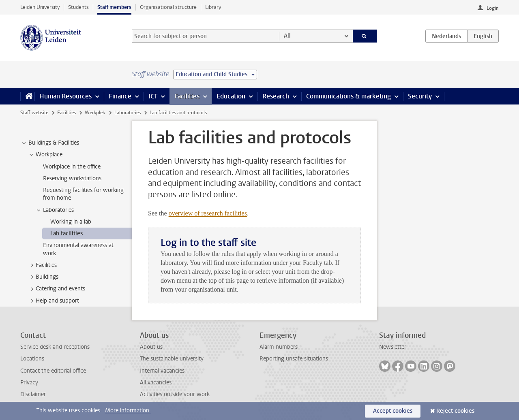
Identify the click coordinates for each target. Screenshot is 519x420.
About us (151, 347)
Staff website (34, 113)
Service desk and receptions (55, 347)
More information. (128, 410)
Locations (32, 359)
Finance (120, 96)
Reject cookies (455, 411)
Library (213, 7)
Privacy (29, 383)
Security (420, 96)
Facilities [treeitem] (42, 265)
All (287, 36)
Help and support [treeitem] (54, 301)
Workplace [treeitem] (45, 155)
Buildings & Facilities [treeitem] (50, 143)
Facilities (187, 96)
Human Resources (65, 96)
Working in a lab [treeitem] (71, 222)
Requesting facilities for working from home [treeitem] (83, 194)
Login (493, 8)
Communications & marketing (349, 96)
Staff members (114, 7)
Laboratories (128, 113)
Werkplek (95, 113)
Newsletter (393, 347)
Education (231, 96)
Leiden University (40, 7)
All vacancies (156, 383)
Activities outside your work (175, 394)
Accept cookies (393, 411)
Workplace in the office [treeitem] (72, 167)
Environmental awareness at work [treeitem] (78, 249)
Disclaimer (33, 394)
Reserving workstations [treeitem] (72, 178)
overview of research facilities (208, 213)
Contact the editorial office (53, 371)
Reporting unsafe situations (294, 359)
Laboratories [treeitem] (55, 210)
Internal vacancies (162, 371)
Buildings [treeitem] (43, 277)
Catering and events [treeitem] (57, 289)
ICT (153, 96)
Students (78, 7)
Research (276, 96)
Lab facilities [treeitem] (66, 233)
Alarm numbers (279, 347)
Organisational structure (168, 7)
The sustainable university (172, 359)
